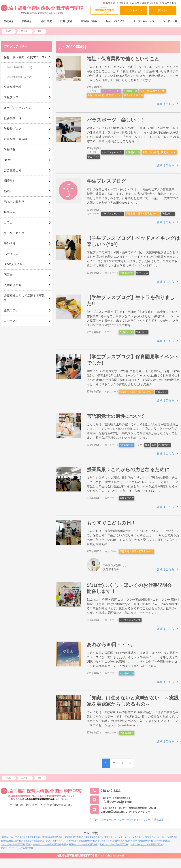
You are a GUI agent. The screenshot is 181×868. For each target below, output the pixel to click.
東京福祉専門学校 (73, 837)
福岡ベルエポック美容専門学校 (83, 844)
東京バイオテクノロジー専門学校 (61, 841)
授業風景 (10, 212)
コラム (8, 222)
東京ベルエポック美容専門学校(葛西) (50, 844)
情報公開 (123, 3)
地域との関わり (14, 202)
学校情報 (10, 149)
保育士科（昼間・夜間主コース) (104, 95)
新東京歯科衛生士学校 (34, 841)
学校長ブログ (127, 498)
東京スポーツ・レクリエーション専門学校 (124, 837)
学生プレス (93, 157)
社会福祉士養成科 (133, 95)
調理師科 (10, 181)
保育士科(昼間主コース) (19, 77)
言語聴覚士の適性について (116, 416)
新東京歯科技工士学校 (11, 841)
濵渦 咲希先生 (111, 569)
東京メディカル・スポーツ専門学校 (161, 837)
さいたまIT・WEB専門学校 (110, 841)
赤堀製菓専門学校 (87, 841)
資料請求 (163, 10)
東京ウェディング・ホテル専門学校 (17, 848)
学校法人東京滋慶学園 (30, 837)
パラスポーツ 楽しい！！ (116, 120)
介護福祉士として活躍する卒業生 (24, 298)
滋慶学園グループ (9, 837)
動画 (7, 191)
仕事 (147, 445)
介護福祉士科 (130, 91)
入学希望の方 (13, 285)
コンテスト (11, 321)
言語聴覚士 (164, 445)
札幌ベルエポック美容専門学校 (114, 844)
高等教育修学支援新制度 (144, 3)
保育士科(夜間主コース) (153, 91)
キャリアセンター (111, 91)
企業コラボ (11, 310)
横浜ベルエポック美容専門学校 (148, 841)
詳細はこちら (165, 104)
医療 (154, 445)
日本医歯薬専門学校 (93, 837)
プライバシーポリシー (104, 820)
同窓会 (8, 275)
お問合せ (109, 3)
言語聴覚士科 (127, 445)
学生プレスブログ (106, 181)
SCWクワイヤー (15, 264)
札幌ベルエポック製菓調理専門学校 (147, 844)
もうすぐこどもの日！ (111, 523)
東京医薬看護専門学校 (52, 837)
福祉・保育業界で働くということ (123, 59)
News (7, 160)
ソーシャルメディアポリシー (135, 820)
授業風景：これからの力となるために (128, 470)
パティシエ (11, 254)
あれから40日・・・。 (111, 645)
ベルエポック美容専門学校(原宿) (16, 844)
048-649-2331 (105, 791)
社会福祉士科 (127, 673)
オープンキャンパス (134, 10)
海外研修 (10, 243)
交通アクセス (168, 3)
